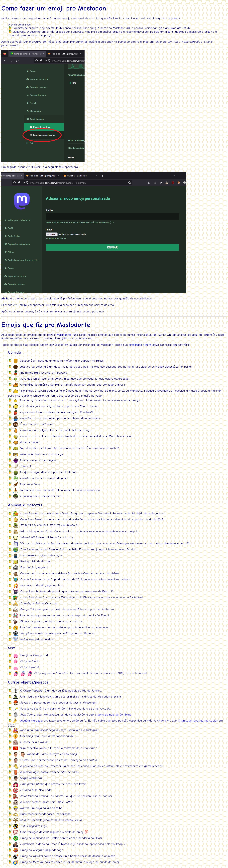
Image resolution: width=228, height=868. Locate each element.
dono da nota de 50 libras (114, 715)
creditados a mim (140, 345)
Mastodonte (64, 335)
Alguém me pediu (31, 721)
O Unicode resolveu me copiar (198, 721)
